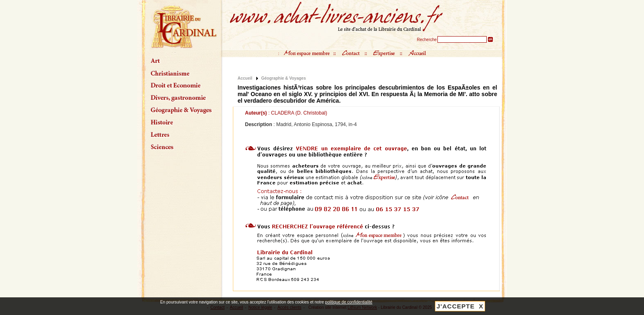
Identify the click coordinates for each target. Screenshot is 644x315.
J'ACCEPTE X (460, 306)
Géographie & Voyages (284, 78)
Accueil (245, 78)
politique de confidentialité (349, 302)
